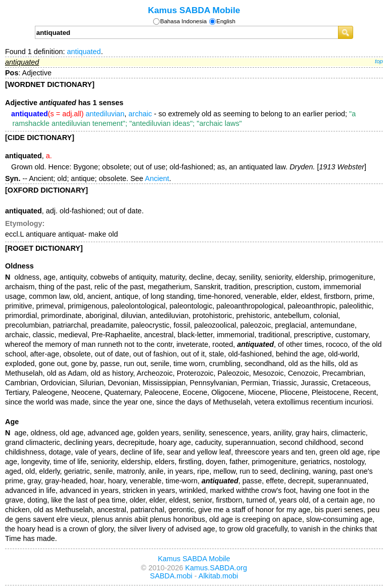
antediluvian (105, 114)
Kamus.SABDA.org (216, 568)
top (379, 61)
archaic (140, 114)
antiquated (84, 52)
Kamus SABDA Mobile (194, 10)
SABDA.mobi (171, 576)
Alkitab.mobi (218, 576)
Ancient (157, 178)
